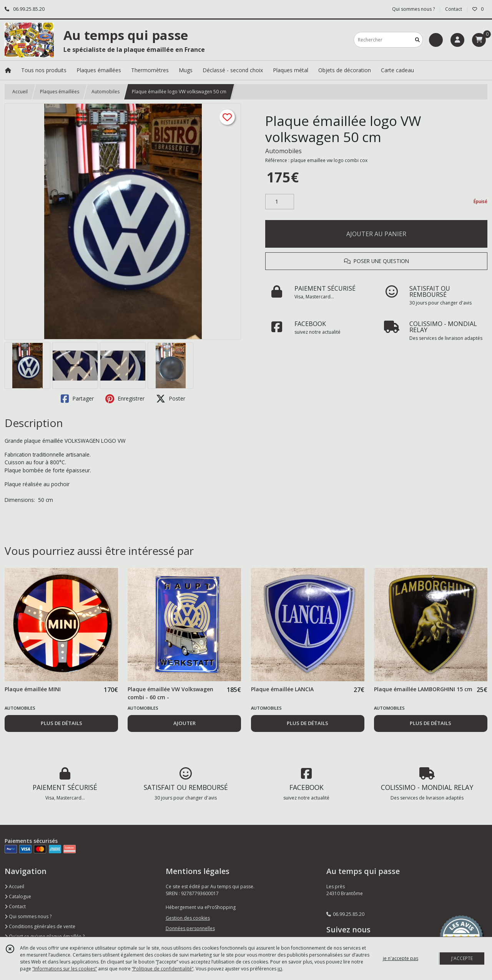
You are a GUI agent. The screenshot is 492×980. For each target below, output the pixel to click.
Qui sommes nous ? (28, 916)
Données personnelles (190, 928)
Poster (171, 399)
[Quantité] (280, 202)
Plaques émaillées (60, 92)
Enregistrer (125, 399)
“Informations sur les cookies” (65, 969)
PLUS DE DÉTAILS (61, 723)
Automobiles (106, 92)
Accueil (20, 92)
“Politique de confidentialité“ (163, 969)
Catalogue (18, 896)
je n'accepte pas (401, 958)
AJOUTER (184, 723)
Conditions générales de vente (40, 926)
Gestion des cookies (188, 918)
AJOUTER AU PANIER (376, 234)
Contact (454, 9)
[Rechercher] (417, 40)
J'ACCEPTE (462, 958)
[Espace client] (457, 40)
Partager (77, 399)
